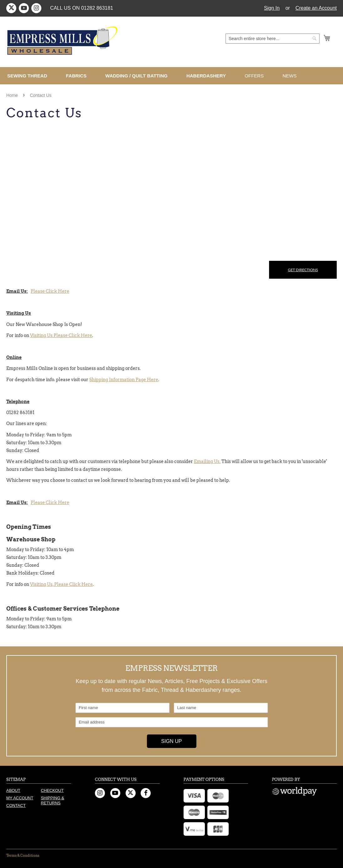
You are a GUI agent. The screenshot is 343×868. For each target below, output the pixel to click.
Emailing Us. (207, 461)
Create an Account (316, 8)
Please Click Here (50, 291)
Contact (16, 805)
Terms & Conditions (23, 855)
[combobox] (273, 39)
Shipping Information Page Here (124, 380)
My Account (20, 798)
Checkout (52, 790)
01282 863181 (97, 8)
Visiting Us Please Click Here (61, 335)
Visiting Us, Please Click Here (61, 584)
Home (13, 95)
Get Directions (303, 270)
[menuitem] (30, 76)
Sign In (272, 8)
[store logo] (63, 41)
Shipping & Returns (52, 800)
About (13, 790)
